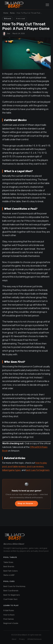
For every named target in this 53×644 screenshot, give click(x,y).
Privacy (22, 639)
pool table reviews (17, 467)
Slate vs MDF (9, 575)
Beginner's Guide (11, 623)
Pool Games (9, 619)
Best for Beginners (12, 595)
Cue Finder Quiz (10, 599)
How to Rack (9, 615)
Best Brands (9, 566)
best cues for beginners (38, 470)
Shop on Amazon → (26, 503)
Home (6, 13)
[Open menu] (47, 5)
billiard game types (11, 470)
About (14, 639)
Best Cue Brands (11, 590)
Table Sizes (8, 562)
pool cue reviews (35, 467)
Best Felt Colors (10, 571)
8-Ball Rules (9, 610)
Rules (12, 13)
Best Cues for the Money (14, 586)
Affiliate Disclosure (34, 639)
